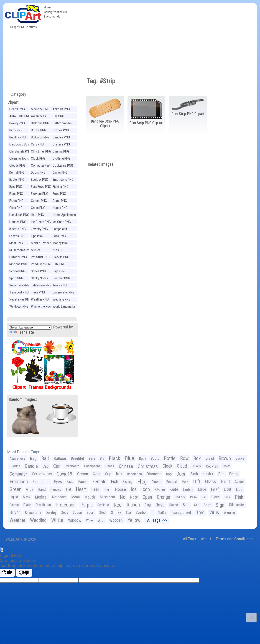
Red (118, 505)
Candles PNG (61, 137)
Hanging (56, 489)
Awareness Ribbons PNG (40, 117)
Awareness (17, 458)
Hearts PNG (17, 109)
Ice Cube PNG (62, 222)
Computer (18, 474)
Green (15, 489)
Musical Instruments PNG (42, 251)
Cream (83, 474)
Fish (115, 482)
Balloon (60, 458)
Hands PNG (60, 208)
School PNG (17, 271)
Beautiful (77, 458)
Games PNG (39, 201)
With (101, 520)
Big (102, 459)
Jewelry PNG (39, 229)
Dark (119, 474)
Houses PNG (18, 222)
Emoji (234, 474)
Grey (30, 489)
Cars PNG (37, 144)
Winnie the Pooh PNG (42, 307)
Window (75, 520)
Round (174, 505)
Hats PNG (37, 215)
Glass (211, 482)
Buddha (15, 466)
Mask (27, 497)
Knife (174, 489)
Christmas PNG (41, 151)
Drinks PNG (60, 173)
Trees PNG (38, 292)
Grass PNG (38, 208)
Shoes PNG (38, 271)
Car (57, 466)
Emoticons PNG (63, 180)
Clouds (196, 466)
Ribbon (133, 505)
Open (147, 497)
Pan (204, 497)
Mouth (90, 497)
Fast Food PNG (41, 187)
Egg (221, 474)
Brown (225, 458)
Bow (184, 458)
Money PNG (60, 243)
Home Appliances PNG (64, 215)
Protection (66, 505)
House (121, 489)
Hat (69, 489)
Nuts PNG (59, 250)
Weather (17, 520)
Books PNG (39, 130)
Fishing (128, 482)
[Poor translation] (24, 573)
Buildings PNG (40, 137)
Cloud (182, 466)
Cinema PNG (61, 151)
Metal (75, 497)
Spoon (77, 512)
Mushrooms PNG (21, 250)
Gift (197, 482)
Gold (225, 482)
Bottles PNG (61, 130)
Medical (41, 497)
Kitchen (160, 489)
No (123, 497)
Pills (227, 497)
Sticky (116, 512)
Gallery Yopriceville (56, 12)
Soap (65, 513)
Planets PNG (61, 257)
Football (172, 482)
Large (202, 489)
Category (17, 94)
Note (134, 497)
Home (48, 7)
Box (197, 458)
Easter (208, 474)
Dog (169, 474)
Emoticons (41, 482)
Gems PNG (60, 201)
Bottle (170, 458)
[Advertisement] (163, 37)
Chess (110, 466)
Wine (89, 520)
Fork (185, 482)
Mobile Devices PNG (41, 244)
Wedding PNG (62, 299)
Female (99, 482)
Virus (214, 512)
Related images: (101, 164)
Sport (90, 512)
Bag (33, 458)
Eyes (58, 482)
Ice (134, 489)
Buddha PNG (18, 137)
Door (181, 474)
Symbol (141, 512)
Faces (83, 482)
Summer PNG (61, 278)
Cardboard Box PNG (19, 145)
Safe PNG (59, 264)
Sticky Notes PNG (40, 279)
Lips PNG (37, 236)
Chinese (126, 466)
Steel (103, 513)
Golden (240, 482)
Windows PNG (19, 306)
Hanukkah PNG (19, 215)
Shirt (207, 505)
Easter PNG (17, 180)
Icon (146, 489)
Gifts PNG (16, 208)
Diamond (154, 474)
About (206, 539)
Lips (239, 489)
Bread (210, 458)
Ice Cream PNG (41, 222)
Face (70, 482)
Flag (142, 482)
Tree (200, 512)
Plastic (14, 505)
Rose (160, 505)
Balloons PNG (40, 123)
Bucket (241, 458)
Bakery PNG (17, 123)
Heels (96, 489)
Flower (157, 482)
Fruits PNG (16, 201)
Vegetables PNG (20, 299)
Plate (27, 505)
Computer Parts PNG (41, 166)
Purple (87, 505)
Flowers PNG (40, 194)
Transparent (181, 512)
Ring (148, 505)
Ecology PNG (40, 180)
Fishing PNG (61, 187)
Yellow (134, 520)
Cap (46, 466)
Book (143, 459)
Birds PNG (16, 130)
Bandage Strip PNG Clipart (105, 124)
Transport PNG (19, 292)
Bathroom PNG (62, 123)
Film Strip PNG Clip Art (146, 123)
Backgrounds (52, 16)
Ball (45, 458)
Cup (108, 474)
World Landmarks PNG (64, 307)
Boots (155, 459)
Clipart (13, 102)
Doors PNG (38, 173)
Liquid (14, 497)
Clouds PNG (17, 165)
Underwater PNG (64, 292)
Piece (215, 497)
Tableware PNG (41, 285)
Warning (229, 512)
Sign (220, 505)
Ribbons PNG (18, 264)
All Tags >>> (156, 520)
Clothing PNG (61, 158)
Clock (167, 466)
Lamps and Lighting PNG (61, 229)
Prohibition (43, 505)
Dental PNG (17, 173)
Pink (239, 497)
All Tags (190, 539)
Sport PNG (16, 278)
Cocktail (212, 466)
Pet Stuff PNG (40, 257)
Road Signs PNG (42, 264)
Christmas (148, 466)
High (107, 489)
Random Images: (23, 399)
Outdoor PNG (18, 257)
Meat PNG (16, 243)
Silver (15, 512)
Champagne (92, 466)
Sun (128, 513)
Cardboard (72, 466)
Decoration (134, 474)
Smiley (51, 513)
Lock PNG (59, 236)
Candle (31, 466)
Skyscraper (33, 513)
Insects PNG (18, 229)
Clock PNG (38, 158)
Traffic (162, 513)
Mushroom (107, 497)
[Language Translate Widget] (30, 327)
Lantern (188, 489)
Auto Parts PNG (20, 116)
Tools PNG (60, 285)
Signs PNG (60, 271)
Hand (42, 489)
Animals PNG (61, 109)
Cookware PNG (63, 165)
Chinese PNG (61, 144)
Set (196, 505)
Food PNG (59, 194)
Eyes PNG (16, 187)
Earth (194, 474)
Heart (81, 489)
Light (227, 489)
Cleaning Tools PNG (19, 159)
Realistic (103, 505)
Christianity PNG (20, 151)
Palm (193, 497)
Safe (186, 505)
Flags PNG (16, 194)
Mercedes (59, 497)
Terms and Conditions (234, 539)
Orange (163, 497)
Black (115, 458)
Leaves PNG (17, 236)
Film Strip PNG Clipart (188, 114)
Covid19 (65, 474)
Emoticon (19, 482)
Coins (227, 466)
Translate (21, 332)
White (57, 520)
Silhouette (236, 505)
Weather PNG (40, 299)
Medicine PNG (40, 109)
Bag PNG (58, 116)
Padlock (180, 497)
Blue (130, 458)
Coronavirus (42, 474)
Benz (92, 459)
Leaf (215, 489)
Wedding (38, 520)
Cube (97, 474)
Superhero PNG (19, 285)
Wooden (116, 520)
